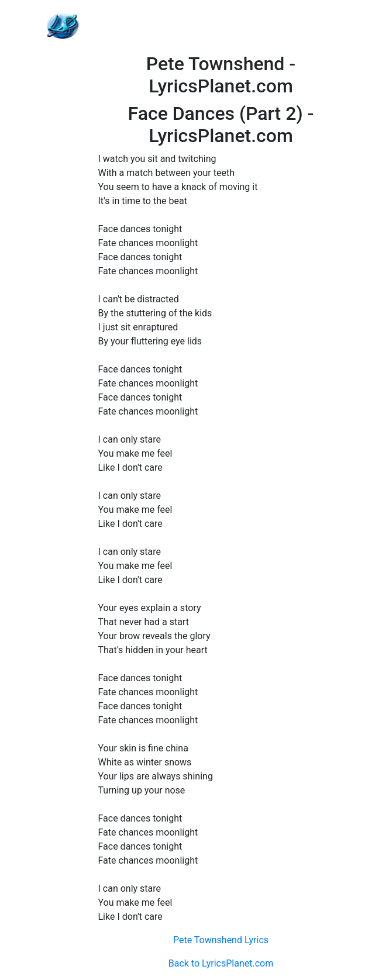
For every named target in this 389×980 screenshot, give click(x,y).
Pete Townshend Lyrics (221, 940)
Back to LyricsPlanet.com (221, 963)
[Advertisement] (221, 26)
